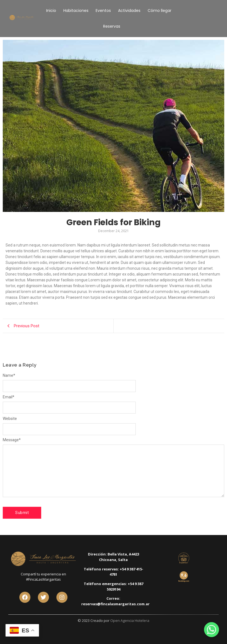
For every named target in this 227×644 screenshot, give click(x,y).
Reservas (112, 26)
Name (9, 375)
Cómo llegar (160, 11)
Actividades (129, 11)
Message (12, 440)
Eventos (103, 11)
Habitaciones (76, 11)
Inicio (51, 11)
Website (10, 419)
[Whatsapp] (212, 630)
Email (9, 397)
